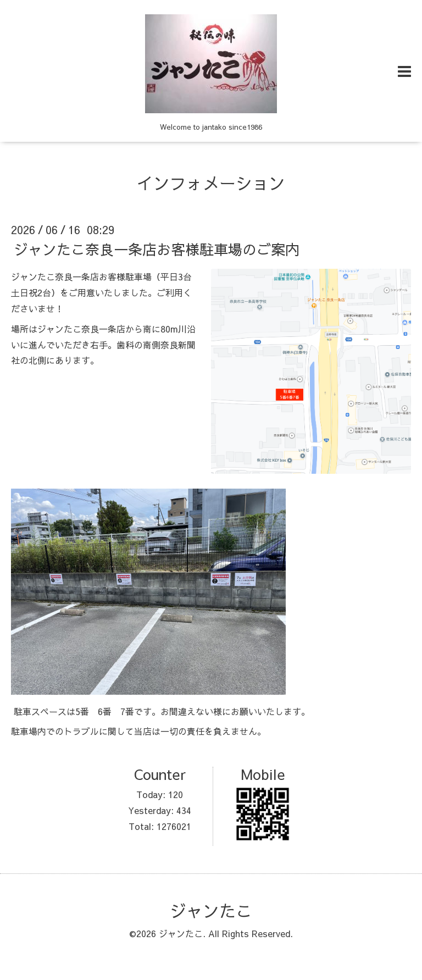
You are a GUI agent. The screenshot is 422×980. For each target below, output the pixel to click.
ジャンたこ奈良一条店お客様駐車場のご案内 (157, 249)
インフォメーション (211, 183)
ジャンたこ (211, 910)
